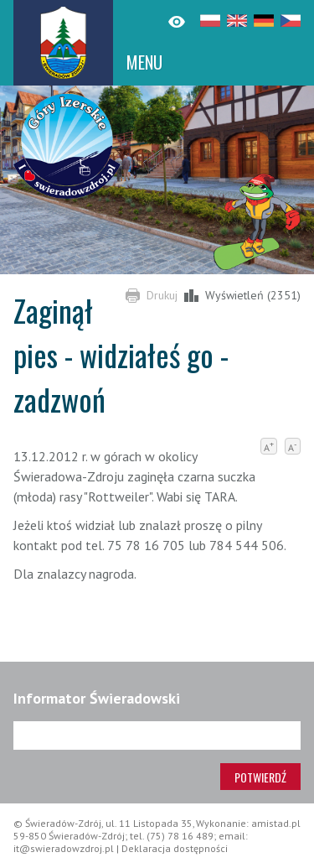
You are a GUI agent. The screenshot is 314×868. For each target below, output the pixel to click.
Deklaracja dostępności (175, 848)
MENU (144, 62)
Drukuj (162, 295)
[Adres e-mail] (157, 735)
